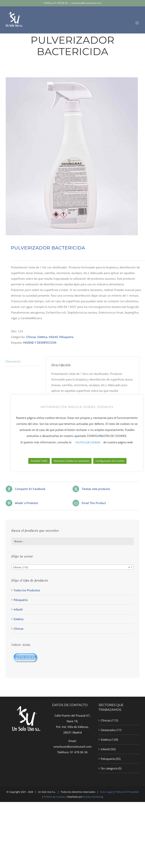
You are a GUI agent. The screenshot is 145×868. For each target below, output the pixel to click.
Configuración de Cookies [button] (110, 461)
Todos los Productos (27, 590)
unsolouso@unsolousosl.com (86, 3)
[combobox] (72, 567)
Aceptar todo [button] (39, 461)
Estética (42, 337)
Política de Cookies (54, 797)
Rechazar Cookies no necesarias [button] (72, 461)
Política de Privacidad (127, 792)
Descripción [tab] (13, 361)
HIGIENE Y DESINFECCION (40, 342)
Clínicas (31, 337)
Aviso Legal (106, 792)
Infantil (53, 337)
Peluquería (66, 337)
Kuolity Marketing (93, 797)
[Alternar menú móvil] (137, 23)
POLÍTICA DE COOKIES (88, 442)
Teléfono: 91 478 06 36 (56, 3)
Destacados (108, 730)
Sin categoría (109, 768)
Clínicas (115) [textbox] (71, 567)
